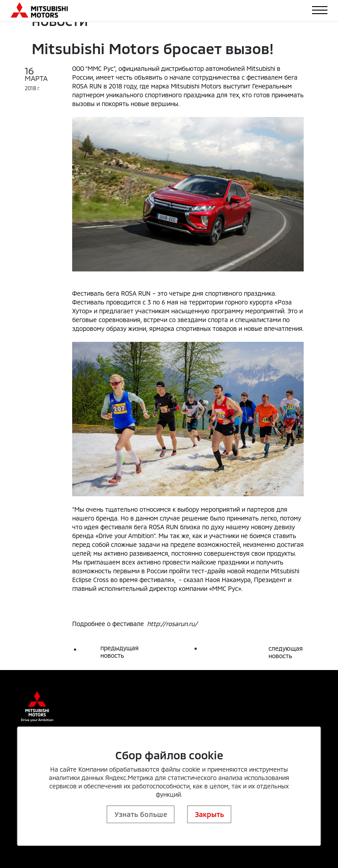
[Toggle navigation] (320, 10)
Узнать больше (141, 814)
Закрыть (209, 814)
